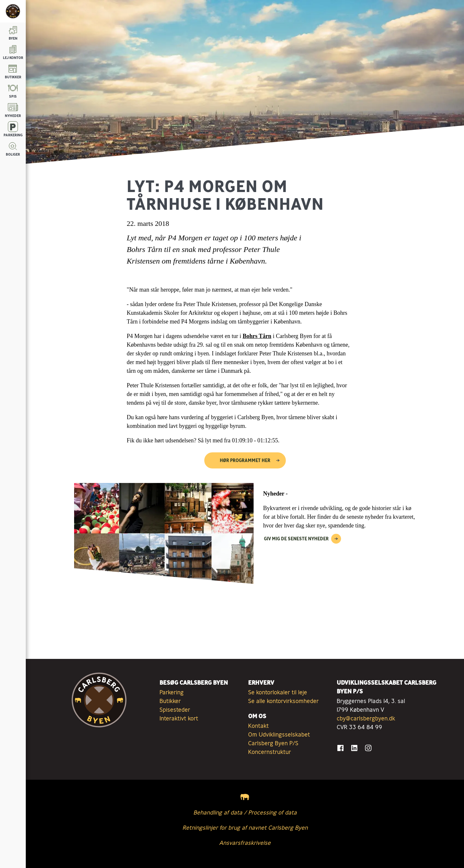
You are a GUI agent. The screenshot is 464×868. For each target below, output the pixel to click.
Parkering (172, 692)
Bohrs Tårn (257, 336)
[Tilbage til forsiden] (13, 11)
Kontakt (258, 726)
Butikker (170, 701)
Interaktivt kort (179, 718)
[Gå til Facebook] (340, 748)
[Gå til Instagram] (368, 748)
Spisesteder (175, 709)
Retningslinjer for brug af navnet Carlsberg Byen (245, 827)
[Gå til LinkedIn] (354, 748)
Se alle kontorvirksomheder (283, 701)
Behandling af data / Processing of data (245, 812)
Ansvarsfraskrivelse (245, 843)
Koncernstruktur (270, 752)
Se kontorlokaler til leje (278, 692)
